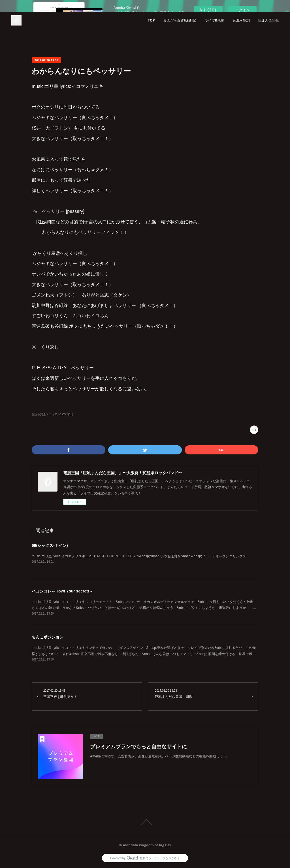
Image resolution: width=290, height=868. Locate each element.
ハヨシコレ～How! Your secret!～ (62, 591)
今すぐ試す (208, 10)
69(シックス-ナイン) (50, 545)
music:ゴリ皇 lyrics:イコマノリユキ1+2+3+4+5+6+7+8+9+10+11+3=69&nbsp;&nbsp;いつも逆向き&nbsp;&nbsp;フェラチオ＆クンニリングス (139, 556)
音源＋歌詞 (241, 20)
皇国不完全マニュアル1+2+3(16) (52, 414)
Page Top (145, 822)
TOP (151, 20)
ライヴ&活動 (215, 20)
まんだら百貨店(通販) (180, 20)
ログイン (242, 10)
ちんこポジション (48, 637)
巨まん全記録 (268, 20)
